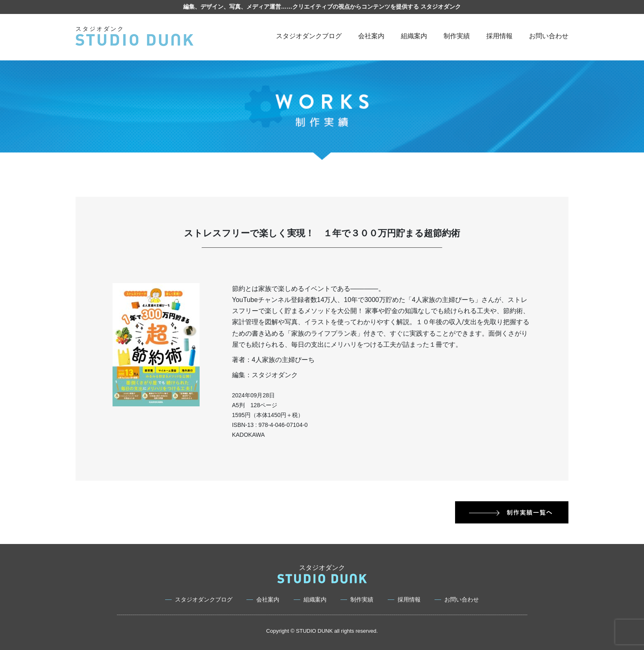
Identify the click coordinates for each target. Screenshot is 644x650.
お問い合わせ (549, 36)
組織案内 (414, 36)
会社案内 (371, 36)
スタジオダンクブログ (309, 36)
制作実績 (457, 36)
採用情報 (499, 36)
